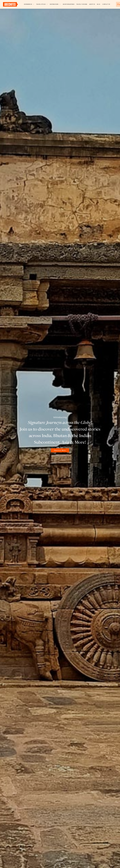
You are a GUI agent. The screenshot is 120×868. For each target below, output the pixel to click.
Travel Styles (42, 4)
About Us (92, 4)
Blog (99, 4)
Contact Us (106, 4)
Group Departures (69, 4)
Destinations (55, 4)
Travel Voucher (82, 4)
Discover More (60, 450)
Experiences (29, 4)
